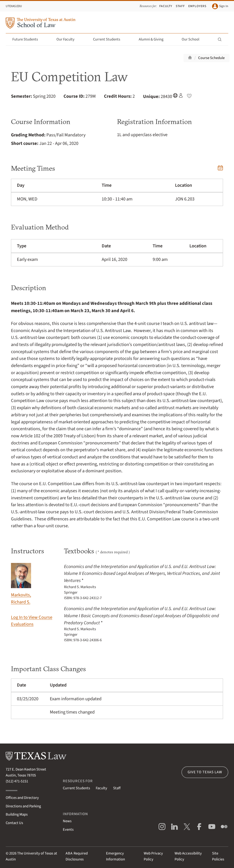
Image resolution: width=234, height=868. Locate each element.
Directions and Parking (23, 806)
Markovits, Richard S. (21, 584)
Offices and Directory (22, 798)
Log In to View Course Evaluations (32, 621)
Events (68, 830)
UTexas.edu (14, 6)
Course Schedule (211, 58)
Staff (180, 6)
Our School (193, 39)
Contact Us (14, 823)
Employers (197, 6)
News (67, 821)
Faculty (166, 6)
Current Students (109, 39)
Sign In (220, 6)
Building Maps (17, 814)
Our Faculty (68, 39)
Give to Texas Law (205, 772)
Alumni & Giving (154, 39)
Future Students (28, 39)
